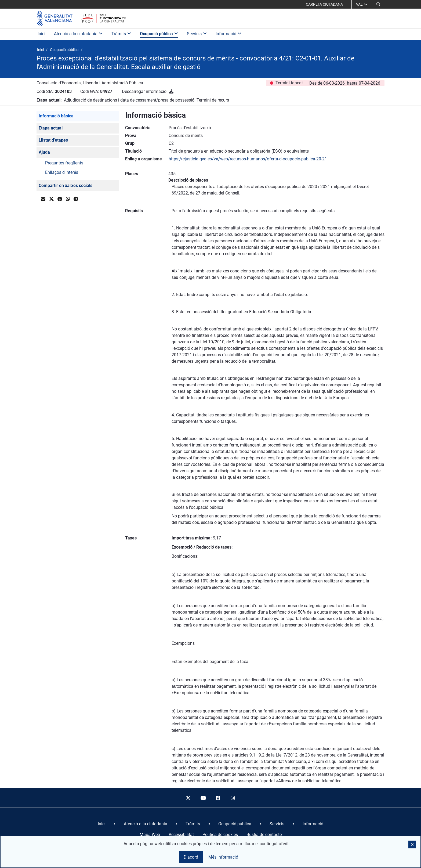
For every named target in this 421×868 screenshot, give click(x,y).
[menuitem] (102, 824)
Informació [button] (229, 34)
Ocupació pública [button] (159, 34)
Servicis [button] (197, 34)
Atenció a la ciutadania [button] (78, 34)
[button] (378, 4)
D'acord (191, 857)
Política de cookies (220, 835)
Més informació (223, 857)
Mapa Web (150, 835)
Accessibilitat (181, 835)
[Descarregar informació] (171, 91)
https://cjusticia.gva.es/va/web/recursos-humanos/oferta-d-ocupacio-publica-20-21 (248, 159)
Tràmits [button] (121, 34)
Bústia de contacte (264, 835)
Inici (41, 34)
